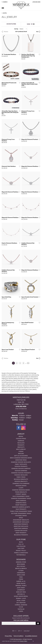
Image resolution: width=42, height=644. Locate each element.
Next (37, 32)
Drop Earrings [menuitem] (21, 501)
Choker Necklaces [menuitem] (21, 531)
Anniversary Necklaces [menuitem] (21, 522)
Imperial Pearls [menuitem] (21, 586)
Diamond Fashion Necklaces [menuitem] (21, 462)
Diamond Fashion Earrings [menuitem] (21, 468)
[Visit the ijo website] (20, 631)
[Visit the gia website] (14, 631)
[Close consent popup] (33, 641)
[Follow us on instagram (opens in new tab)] (23, 428)
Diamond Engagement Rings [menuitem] (21, 498)
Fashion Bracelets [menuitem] (21, 481)
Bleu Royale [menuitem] (21, 566)
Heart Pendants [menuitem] (21, 505)
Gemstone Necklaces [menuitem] (21, 526)
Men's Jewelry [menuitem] (21, 449)
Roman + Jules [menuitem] (21, 598)
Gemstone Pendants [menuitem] (21, 524)
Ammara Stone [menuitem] (21, 562)
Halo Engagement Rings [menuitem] (21, 496)
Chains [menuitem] (21, 451)
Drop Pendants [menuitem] (21, 533)
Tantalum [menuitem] (21, 609)
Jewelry (5, 13)
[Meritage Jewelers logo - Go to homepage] (21, 5)
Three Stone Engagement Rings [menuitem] (21, 511)
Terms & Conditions (21, 553)
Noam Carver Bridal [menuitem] (21, 596)
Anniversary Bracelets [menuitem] (21, 520)
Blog (21, 542)
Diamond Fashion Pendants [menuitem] (21, 473)
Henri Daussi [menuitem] (21, 583)
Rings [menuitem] (21, 518)
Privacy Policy (21, 551)
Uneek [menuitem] (21, 611)
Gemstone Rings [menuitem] (21, 460)
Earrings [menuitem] (21, 441)
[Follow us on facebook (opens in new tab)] (19, 428)
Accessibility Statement (31, 636)
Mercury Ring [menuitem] (21, 592)
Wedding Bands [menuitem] (21, 486)
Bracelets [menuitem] (21, 447)
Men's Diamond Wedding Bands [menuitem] (21, 458)
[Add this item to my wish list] (19, 54)
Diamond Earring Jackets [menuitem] (21, 507)
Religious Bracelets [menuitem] (21, 479)
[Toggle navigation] (3, 8)
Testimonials (21, 555)
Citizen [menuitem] (21, 571)
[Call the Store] (21, 406)
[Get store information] (21, 409)
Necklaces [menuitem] (21, 443)
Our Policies (21, 546)
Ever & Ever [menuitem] (21, 575)
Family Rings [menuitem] (21, 477)
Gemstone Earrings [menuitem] (21, 528)
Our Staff (21, 548)
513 (28, 363)
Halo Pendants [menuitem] (21, 509)
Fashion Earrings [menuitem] (21, 471)
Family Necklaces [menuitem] (21, 464)
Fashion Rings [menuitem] (21, 439)
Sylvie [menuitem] (21, 607)
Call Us (21, 544)
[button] (5, 2)
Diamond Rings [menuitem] (21, 503)
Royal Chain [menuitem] (21, 600)
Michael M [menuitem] (21, 594)
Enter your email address (21, 620)
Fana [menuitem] (21, 577)
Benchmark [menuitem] (21, 564)
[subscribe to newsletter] (38, 623)
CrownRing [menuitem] (21, 573)
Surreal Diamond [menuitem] (21, 605)
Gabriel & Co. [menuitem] (21, 581)
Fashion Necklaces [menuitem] (21, 475)
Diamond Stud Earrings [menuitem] (21, 483)
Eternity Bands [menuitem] (21, 494)
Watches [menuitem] (21, 454)
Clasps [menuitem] (21, 488)
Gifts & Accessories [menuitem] (21, 456)
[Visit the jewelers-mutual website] (27, 631)
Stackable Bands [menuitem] (21, 516)
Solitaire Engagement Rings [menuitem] (21, 513)
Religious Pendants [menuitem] (21, 535)
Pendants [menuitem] (21, 445)
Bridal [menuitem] (21, 436)
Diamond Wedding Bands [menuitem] (21, 490)
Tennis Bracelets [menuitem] (21, 492)
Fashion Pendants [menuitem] (21, 466)
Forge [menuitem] (21, 579)
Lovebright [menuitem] (21, 590)
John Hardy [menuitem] (21, 588)
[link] (36, 2)
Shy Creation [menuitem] (21, 603)
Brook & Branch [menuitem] (21, 568)
